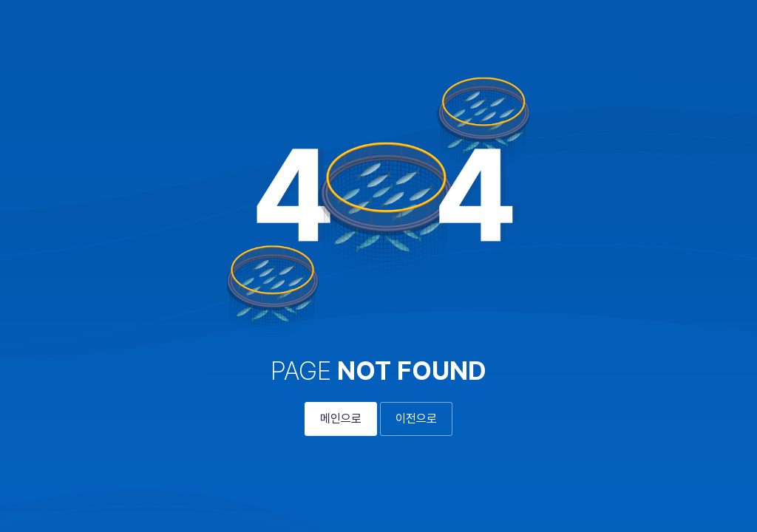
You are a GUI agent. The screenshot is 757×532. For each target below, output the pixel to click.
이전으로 (416, 419)
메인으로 (341, 419)
